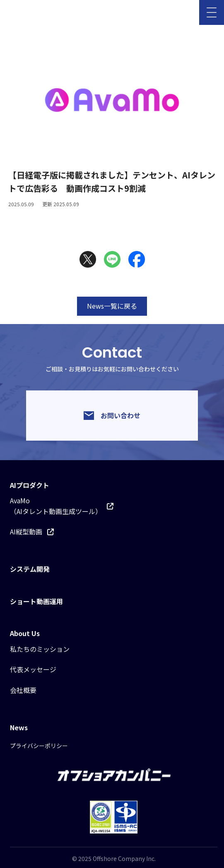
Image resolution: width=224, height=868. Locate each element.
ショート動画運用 (36, 601)
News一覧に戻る (112, 306)
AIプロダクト (30, 485)
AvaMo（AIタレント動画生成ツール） (62, 506)
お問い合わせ (112, 415)
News (19, 727)
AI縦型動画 (32, 532)
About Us (25, 633)
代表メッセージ (33, 669)
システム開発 (30, 569)
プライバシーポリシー (39, 746)
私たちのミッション (40, 649)
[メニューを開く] (212, 12)
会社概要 (23, 690)
